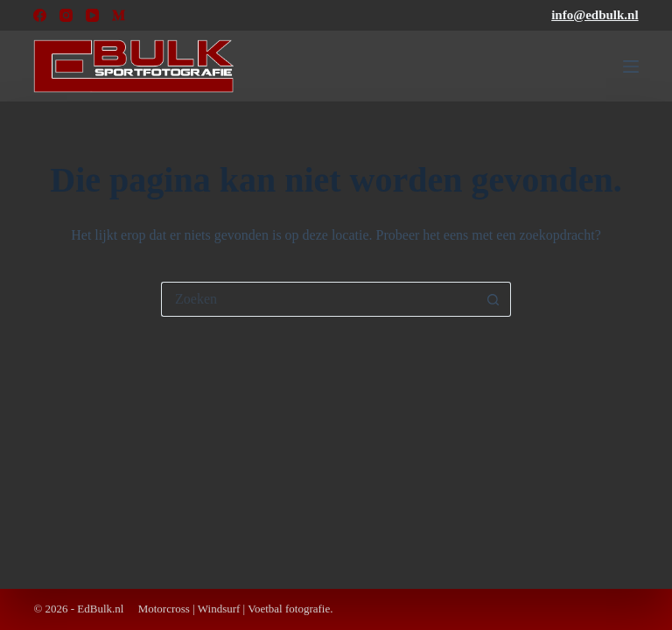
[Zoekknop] (493, 299)
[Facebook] (40, 15)
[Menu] (631, 66)
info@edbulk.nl (595, 15)
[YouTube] (92, 15)
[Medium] (119, 15)
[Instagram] (66, 15)
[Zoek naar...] (318, 299)
